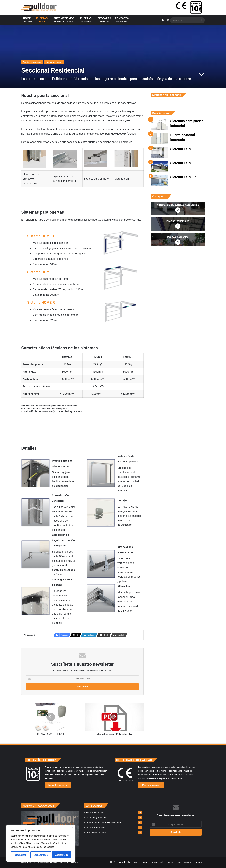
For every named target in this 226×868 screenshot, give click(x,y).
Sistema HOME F (41, 272)
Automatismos (64, 21)
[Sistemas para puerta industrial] (159, 125)
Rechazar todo (41, 855)
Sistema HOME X (41, 236)
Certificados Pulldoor (96, 833)
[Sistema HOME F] (159, 167)
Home (28, 21)
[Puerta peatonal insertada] (159, 139)
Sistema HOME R (41, 303)
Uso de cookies (159, 862)
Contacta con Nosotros (194, 862)
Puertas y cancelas (54, 62)
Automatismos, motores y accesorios (104, 823)
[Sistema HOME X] (159, 181)
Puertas (42, 21)
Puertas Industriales (95, 828)
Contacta (122, 21)
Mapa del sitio (175, 862)
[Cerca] (72, 828)
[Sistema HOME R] (159, 153)
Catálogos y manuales (96, 817)
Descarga (104, 21)
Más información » (58, 785)
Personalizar (20, 855)
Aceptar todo (62, 855)
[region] (41, 843)
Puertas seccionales (32, 62)
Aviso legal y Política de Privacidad (135, 862)
